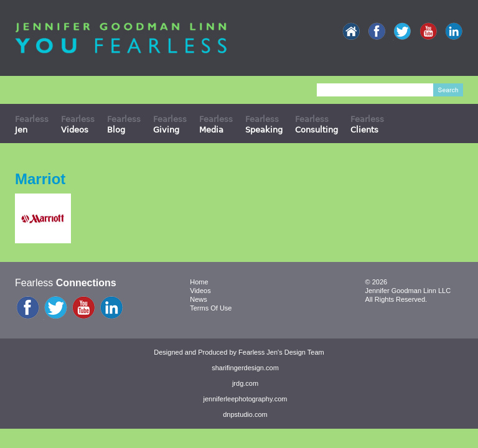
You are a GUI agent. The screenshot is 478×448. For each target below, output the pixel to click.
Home (199, 282)
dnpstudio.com (245, 414)
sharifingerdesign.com (245, 368)
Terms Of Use (211, 308)
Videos (200, 291)
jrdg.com (245, 383)
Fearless (32, 124)
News (199, 299)
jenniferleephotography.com (246, 399)
